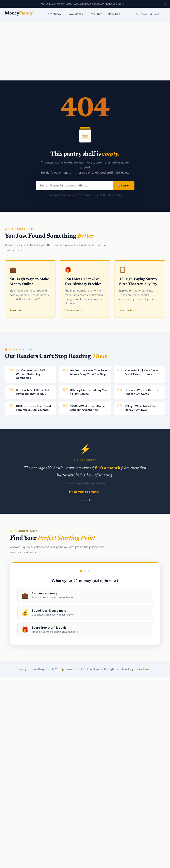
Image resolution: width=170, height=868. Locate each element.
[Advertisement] (85, 51)
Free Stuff (96, 14)
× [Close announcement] (165, 4)
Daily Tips (114, 14)
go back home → (143, 669)
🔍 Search (124, 185)
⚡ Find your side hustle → (85, 492)
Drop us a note (67, 669)
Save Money (75, 14)
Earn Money (54, 14)
